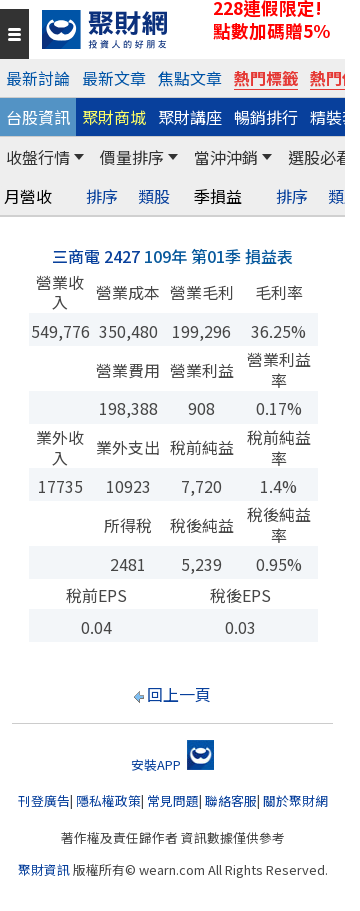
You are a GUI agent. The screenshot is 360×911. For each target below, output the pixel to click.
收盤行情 (38, 157)
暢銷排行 (266, 117)
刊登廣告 (44, 800)
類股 (154, 196)
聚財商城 (114, 117)
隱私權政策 (108, 800)
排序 (102, 196)
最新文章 (114, 78)
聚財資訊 (44, 869)
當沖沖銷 (226, 157)
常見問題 (173, 800)
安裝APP (172, 764)
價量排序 (132, 157)
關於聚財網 (295, 800)
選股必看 (320, 157)
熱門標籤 (266, 78)
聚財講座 (190, 117)
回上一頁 (179, 694)
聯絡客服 (231, 800)
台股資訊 (38, 117)
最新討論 (38, 78)
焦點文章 (190, 78)
